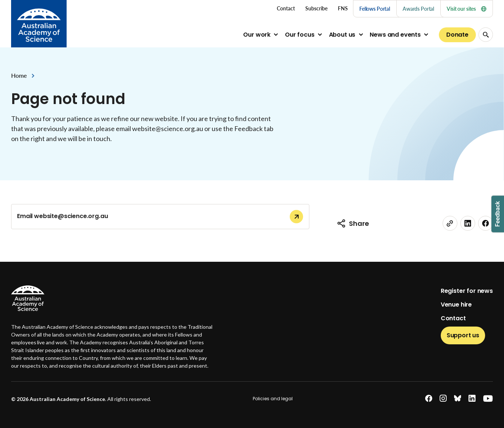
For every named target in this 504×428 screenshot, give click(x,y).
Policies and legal (273, 399)
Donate (457, 35)
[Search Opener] (486, 35)
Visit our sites (466, 9)
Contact (453, 318)
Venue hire (456, 305)
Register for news (467, 291)
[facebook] (485, 223)
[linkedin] (468, 223)
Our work (257, 35)
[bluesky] (458, 399)
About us (342, 35)
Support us (463, 335)
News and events (395, 35)
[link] (450, 223)
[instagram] (443, 399)
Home (19, 75)
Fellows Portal (375, 9)
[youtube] (488, 399)
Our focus (300, 35)
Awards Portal (418, 9)
